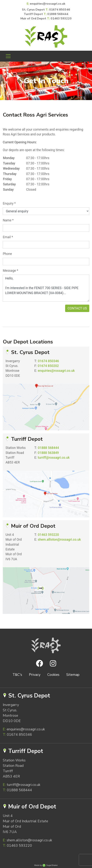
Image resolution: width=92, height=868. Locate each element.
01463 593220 (61, 18)
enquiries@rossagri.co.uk (48, 4)
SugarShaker (52, 865)
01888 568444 (58, 14)
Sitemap (73, 675)
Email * (8, 237)
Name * (8, 220)
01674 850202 (48, 366)
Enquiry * (9, 203)
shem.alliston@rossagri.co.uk (59, 540)
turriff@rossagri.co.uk (54, 458)
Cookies (53, 675)
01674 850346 (60, 10)
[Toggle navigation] (8, 56)
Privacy (35, 675)
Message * (10, 271)
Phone (7, 254)
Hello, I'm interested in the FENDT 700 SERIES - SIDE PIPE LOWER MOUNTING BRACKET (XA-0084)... (46, 288)
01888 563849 (48, 453)
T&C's (17, 675)
